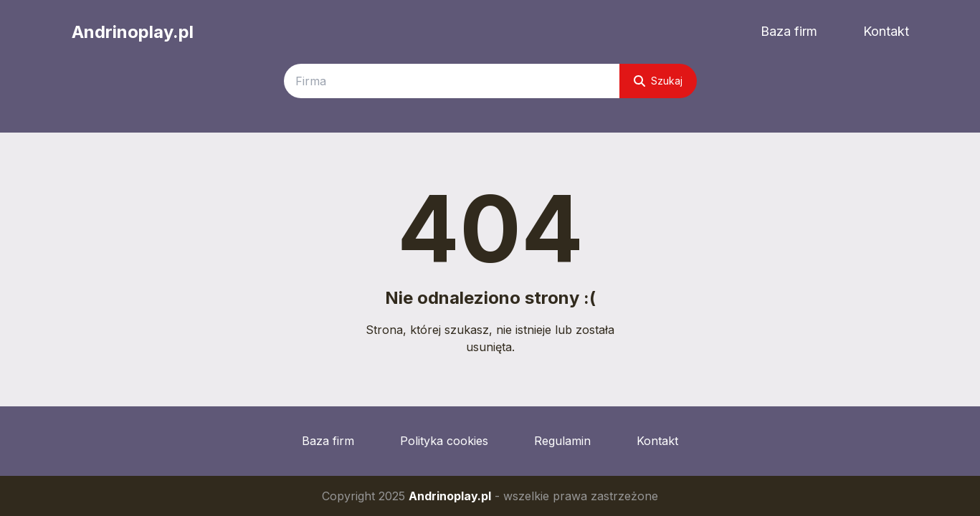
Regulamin (562, 441)
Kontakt (886, 31)
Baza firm (789, 31)
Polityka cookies (444, 441)
